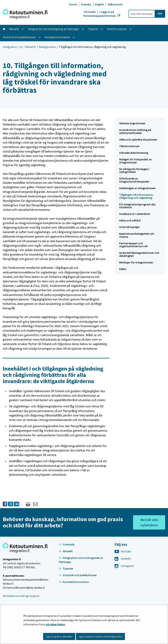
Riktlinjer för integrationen (136, 262)
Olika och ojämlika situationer (138, 139)
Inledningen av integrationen (137, 188)
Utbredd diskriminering (134, 153)
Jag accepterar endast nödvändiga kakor (100, 636)
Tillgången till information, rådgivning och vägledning (136, 196)
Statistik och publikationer (78, 575)
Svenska (86, 4)
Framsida (67, 544)
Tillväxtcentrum (129, 146)
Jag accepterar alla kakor (59, 636)
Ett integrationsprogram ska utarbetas (137, 206)
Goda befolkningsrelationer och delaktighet (139, 254)
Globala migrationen (132, 123)
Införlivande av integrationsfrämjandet (134, 180)
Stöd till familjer (129, 227)
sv (21, 47)
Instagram (124, 566)
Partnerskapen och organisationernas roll (133, 245)
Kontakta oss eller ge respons (21, 596)
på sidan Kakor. (56, 624)
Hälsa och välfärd (130, 220)
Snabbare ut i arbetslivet (135, 214)
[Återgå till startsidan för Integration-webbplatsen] (25, 14)
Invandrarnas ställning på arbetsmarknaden (135, 131)
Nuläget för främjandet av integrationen (135, 161)
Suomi (73, 4)
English (99, 4)
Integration (10, 47)
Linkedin (123, 558)
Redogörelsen (47, 47)
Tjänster (66, 568)
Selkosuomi (115, 4)
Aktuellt (31, 47)
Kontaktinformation (74, 582)
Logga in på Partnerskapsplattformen (100, 14)
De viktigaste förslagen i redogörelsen (134, 170)
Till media (90, 12)
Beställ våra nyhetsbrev (149, 522)
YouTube (123, 551)
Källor (123, 269)
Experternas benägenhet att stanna (137, 235)
